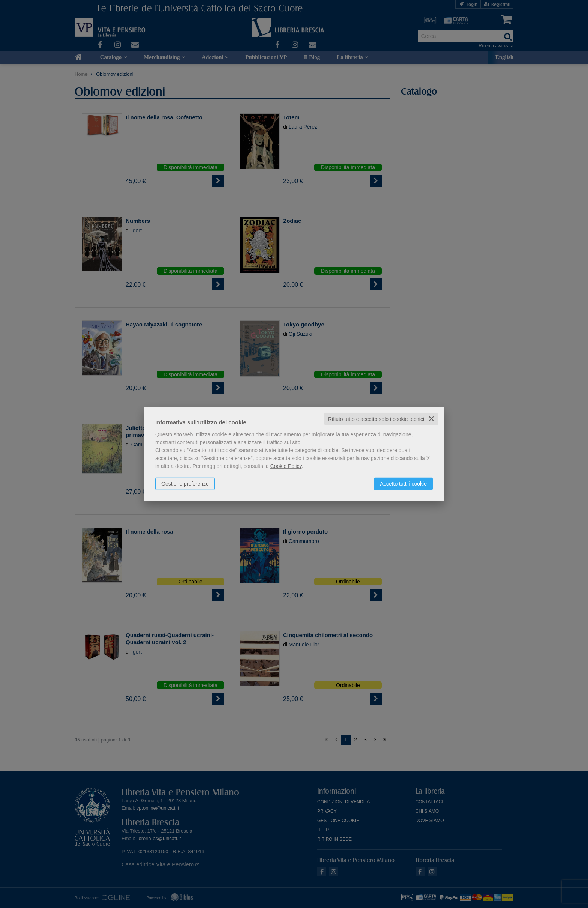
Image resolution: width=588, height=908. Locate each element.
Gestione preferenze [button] (185, 483)
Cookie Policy (286, 466)
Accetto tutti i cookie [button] (403, 483)
